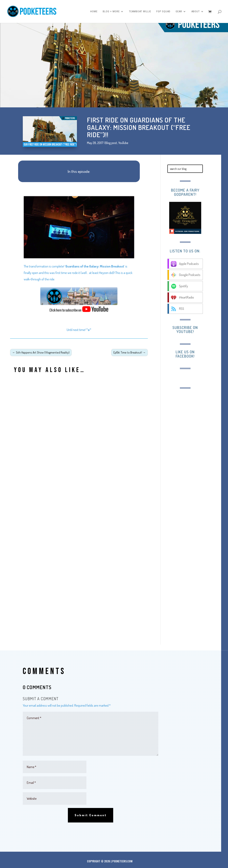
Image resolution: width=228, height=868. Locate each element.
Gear (179, 11)
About (196, 11)
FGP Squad (163, 11)
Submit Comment (91, 815)
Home (94, 11)
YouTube (123, 143)
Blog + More (111, 11)
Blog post (111, 143)
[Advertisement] (194, 454)
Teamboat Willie (140, 11)
